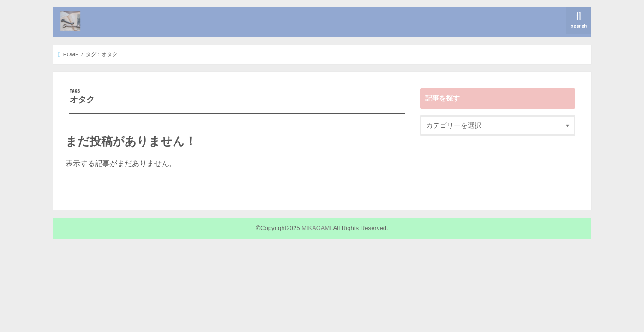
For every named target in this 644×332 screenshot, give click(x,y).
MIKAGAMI (317, 228)
